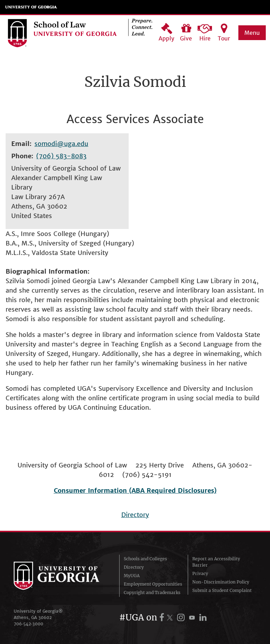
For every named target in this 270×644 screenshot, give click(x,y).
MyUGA (132, 576)
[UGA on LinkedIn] (203, 617)
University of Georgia (31, 7)
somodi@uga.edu (61, 144)
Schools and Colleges (145, 559)
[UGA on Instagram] (182, 617)
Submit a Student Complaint (222, 590)
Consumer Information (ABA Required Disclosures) (135, 490)
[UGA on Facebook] (163, 617)
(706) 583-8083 (61, 156)
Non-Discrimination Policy (221, 582)
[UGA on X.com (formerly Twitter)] (171, 617)
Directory (135, 515)
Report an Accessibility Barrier (216, 562)
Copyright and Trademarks (152, 592)
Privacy (200, 573)
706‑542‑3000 (28, 624)
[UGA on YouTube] (193, 617)
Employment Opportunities (153, 584)
